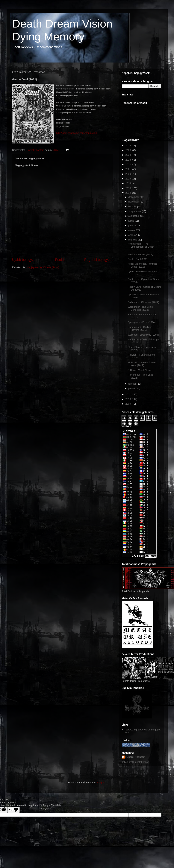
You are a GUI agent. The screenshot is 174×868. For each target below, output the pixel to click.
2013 (129, 188)
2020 (129, 174)
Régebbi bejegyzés (99, 260)
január (132, 388)
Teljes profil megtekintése (135, 762)
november (134, 202)
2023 (129, 160)
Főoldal (61, 260)
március (133, 240)
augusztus (134, 216)
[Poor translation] (14, 810)
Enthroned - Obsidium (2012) (143, 302)
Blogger (101, 783)
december (134, 197)
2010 (129, 399)
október (133, 207)
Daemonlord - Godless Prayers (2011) (140, 329)
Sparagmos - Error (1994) (142, 322)
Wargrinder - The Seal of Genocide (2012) (141, 308)
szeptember (135, 211)
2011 (129, 394)
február (133, 384)
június (132, 225)
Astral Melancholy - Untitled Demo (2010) (143, 265)
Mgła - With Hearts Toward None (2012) (142, 364)
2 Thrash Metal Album (140, 370)
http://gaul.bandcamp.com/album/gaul (77, 133)
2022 (129, 164)
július (131, 221)
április (132, 235)
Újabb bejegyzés (25, 260)
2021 (129, 169)
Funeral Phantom (135, 757)
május (132, 230)
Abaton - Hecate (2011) (140, 254)
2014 (129, 183)
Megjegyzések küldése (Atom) (43, 267)
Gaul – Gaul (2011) (138, 259)
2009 (129, 404)
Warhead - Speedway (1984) (143, 335)
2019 (129, 179)
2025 (129, 150)
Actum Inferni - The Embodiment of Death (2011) (141, 247)
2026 (129, 146)
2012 (129, 193)
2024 (129, 155)
